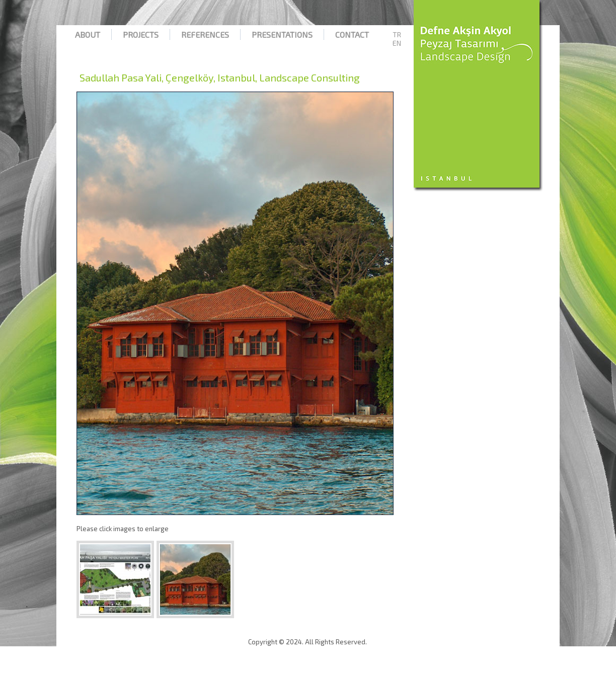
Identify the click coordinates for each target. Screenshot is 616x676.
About (88, 34)
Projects (141, 34)
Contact (352, 34)
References (205, 34)
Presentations (282, 34)
